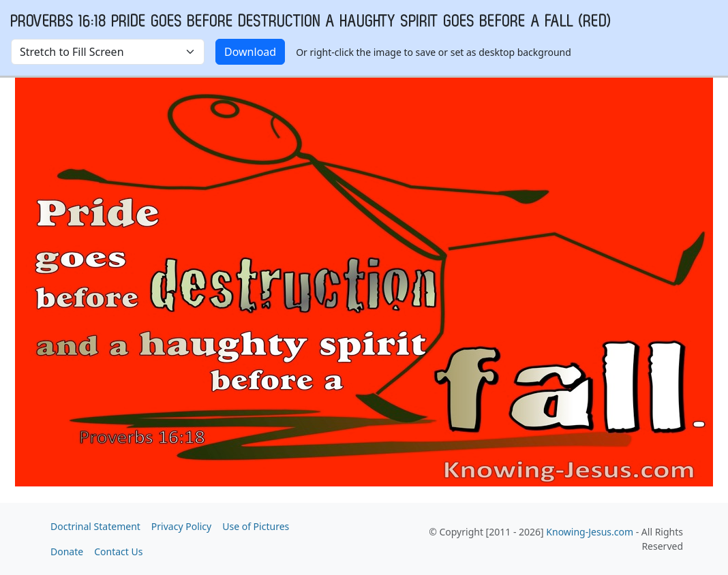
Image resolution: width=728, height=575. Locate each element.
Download (250, 52)
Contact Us (118, 551)
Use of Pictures (256, 526)
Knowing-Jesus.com (590, 532)
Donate (67, 551)
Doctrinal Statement (95, 526)
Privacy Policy (181, 526)
